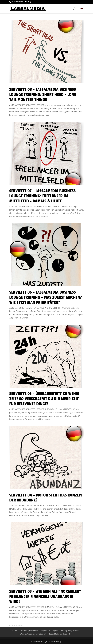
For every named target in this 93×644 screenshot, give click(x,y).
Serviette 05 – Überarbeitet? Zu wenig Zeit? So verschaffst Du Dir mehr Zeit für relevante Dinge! (44, 399)
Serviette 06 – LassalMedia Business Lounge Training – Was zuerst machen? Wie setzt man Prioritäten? (46, 297)
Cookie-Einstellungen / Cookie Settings (47, 641)
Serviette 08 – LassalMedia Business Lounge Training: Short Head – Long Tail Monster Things (43, 95)
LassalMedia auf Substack (60, 634)
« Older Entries (16, 625)
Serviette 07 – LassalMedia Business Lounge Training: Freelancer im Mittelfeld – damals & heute (42, 196)
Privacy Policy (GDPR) (70, 631)
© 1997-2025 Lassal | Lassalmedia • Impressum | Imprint (35, 631)
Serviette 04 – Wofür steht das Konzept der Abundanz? (46, 498)
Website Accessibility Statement (33, 634)
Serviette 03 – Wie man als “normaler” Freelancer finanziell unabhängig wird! (45, 596)
